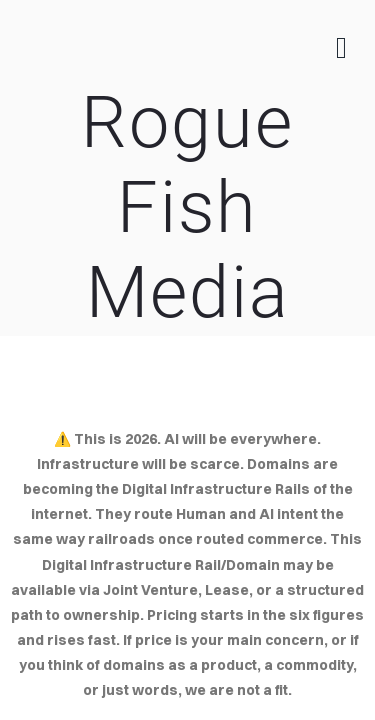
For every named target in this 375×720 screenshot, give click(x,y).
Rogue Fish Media (187, 207)
